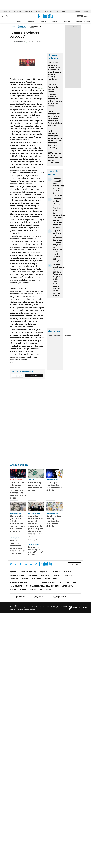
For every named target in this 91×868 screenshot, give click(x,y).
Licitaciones (46, 590)
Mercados (32, 575)
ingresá (86, 16)
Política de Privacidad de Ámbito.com (42, 586)
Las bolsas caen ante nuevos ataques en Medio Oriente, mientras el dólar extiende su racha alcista (18, 490)
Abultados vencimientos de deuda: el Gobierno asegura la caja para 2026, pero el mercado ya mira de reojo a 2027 (36, 526)
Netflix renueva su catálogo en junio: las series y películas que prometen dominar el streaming (55, 139)
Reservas (38, 11)
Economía (30, 22)
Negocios (67, 22)
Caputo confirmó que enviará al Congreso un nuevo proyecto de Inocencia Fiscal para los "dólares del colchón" (57, 246)
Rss (74, 582)
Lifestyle (68, 575)
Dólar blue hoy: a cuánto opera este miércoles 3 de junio (36, 486)
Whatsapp (36, 564)
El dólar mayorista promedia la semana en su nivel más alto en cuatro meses (18, 547)
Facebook (16, 564)
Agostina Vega (76, 11)
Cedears (69, 335)
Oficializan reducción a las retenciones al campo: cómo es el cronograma (58, 187)
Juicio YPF (65, 11)
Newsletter (86, 21)
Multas (33, 590)
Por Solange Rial (33, 540)
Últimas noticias (29, 572)
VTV (57, 11)
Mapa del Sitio (16, 586)
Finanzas (43, 22)
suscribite (80, 16)
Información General (19, 582)
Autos (36, 582)
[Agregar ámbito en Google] (20, 42)
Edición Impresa (52, 579)
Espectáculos (48, 582)
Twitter (11, 564)
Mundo (25, 579)
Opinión (79, 22)
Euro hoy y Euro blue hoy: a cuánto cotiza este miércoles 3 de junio (54, 521)
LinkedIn (26, 564)
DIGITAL (21, 597)
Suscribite (34, 376)
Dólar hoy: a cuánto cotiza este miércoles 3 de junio (54, 486)
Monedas (50, 335)
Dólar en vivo (18, 11)
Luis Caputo (29, 11)
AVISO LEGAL (68, 586)
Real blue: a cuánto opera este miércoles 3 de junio (36, 551)
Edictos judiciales (18, 590)
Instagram (20, 564)
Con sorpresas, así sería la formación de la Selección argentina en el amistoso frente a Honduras (55, 71)
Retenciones (48, 11)
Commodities (62, 335)
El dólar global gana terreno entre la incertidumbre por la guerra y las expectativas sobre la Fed (18, 524)
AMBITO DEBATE (61, 597)
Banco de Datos (17, 575)
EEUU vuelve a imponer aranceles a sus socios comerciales (55, 158)
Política (55, 22)
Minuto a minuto (17, 480)
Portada (14, 572)
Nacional (14, 579)
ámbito (12, 27)
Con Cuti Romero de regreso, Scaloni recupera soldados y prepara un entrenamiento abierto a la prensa (55, 95)
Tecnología (64, 582)
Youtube (31, 564)
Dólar (19, 22)
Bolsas (56, 335)
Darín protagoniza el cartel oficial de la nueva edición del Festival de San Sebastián (55, 118)
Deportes (36, 579)
